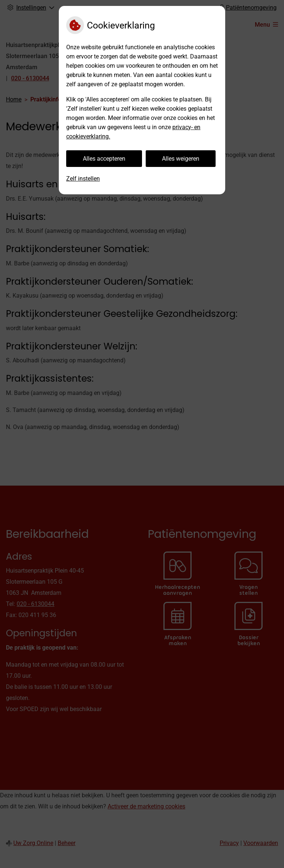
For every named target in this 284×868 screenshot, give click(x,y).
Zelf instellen (83, 179)
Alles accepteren (104, 159)
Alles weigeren (181, 159)
